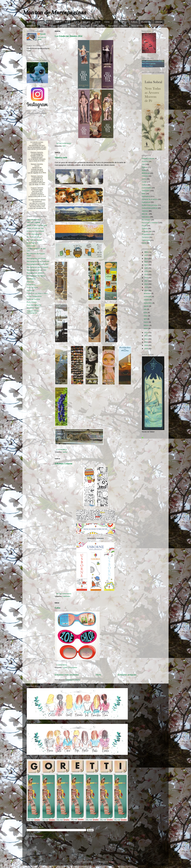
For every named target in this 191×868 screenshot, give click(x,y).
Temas (42, 26)
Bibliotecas (31, 26)
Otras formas (99, 26)
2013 (146, 333)
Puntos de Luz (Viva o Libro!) (37, 293)
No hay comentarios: (64, 143)
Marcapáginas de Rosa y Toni (38, 264)
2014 (146, 291)
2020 (146, 271)
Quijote (124, 26)
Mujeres (63, 26)
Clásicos (145, 176)
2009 (146, 345)
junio (146, 312)
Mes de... (145, 214)
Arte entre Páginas (33, 222)
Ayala (144, 170)
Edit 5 (76, 22)
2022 (146, 265)
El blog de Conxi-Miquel (35, 231)
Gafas (58, 608)
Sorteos (145, 229)
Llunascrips (31, 246)
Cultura (144, 185)
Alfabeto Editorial (148, 159)
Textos (74, 26)
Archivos (145, 161)
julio (145, 309)
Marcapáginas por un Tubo (36, 270)
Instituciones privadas (150, 205)
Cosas (65, 667)
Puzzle (144, 226)
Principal (31, 22)
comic (144, 179)
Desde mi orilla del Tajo (35, 228)
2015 (146, 287)
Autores (134, 22)
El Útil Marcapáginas (34, 234)
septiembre (148, 303)
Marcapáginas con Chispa (36, 258)
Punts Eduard (32, 302)
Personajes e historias (150, 223)
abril (146, 319)
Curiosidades (147, 188)
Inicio (98, 675)
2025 (146, 255)
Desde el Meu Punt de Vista (37, 225)
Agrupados (113, 26)
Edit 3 (58, 22)
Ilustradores (146, 22)
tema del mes (147, 231)
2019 (146, 275)
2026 (146, 252)
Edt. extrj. (87, 22)
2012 (146, 336)
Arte (116, 22)
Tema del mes (137, 26)
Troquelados (73, 667)
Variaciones (146, 240)
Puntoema (30, 290)
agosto (146, 306)
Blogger (111, 862)
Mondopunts (31, 279)
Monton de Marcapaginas (54, 12)
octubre (147, 300)
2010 (146, 342)
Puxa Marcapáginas (34, 305)
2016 (146, 284)
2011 (146, 339)
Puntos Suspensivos (34, 296)
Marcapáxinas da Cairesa (36, 276)
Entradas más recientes (67, 675)
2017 (146, 281)
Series (124, 22)
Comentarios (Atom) (73, 680)
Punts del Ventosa (33, 299)
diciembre (148, 293)
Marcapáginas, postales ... (36, 273)
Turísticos (145, 237)
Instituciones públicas (150, 208)
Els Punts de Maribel (34, 240)
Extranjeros (146, 196)
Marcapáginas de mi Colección (38, 261)
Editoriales (66, 596)
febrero (147, 325)
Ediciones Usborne (64, 464)
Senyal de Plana (33, 308)
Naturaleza (85, 26)
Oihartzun (30, 282)
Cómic (107, 22)
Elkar (144, 194)
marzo (146, 322)
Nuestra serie (61, 157)
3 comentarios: (62, 665)
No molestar (146, 220)
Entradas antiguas (127, 675)
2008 (146, 349)
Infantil (98, 22)
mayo (146, 316)
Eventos (53, 26)
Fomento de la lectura (150, 199)
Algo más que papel (34, 219)
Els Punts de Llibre (34, 237)
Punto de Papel (32, 288)
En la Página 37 (32, 243)
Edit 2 (50, 22)
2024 (146, 259)
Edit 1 (41, 22)
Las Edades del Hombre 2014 (69, 36)
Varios (65, 452)
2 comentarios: (62, 449)
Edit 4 (67, 22)
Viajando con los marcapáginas (33, 312)
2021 (146, 268)
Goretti (43, 34)
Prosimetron (31, 285)
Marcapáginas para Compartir (38, 267)
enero (146, 329)
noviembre (148, 297)
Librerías (159, 22)
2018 (146, 278)
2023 (146, 262)
